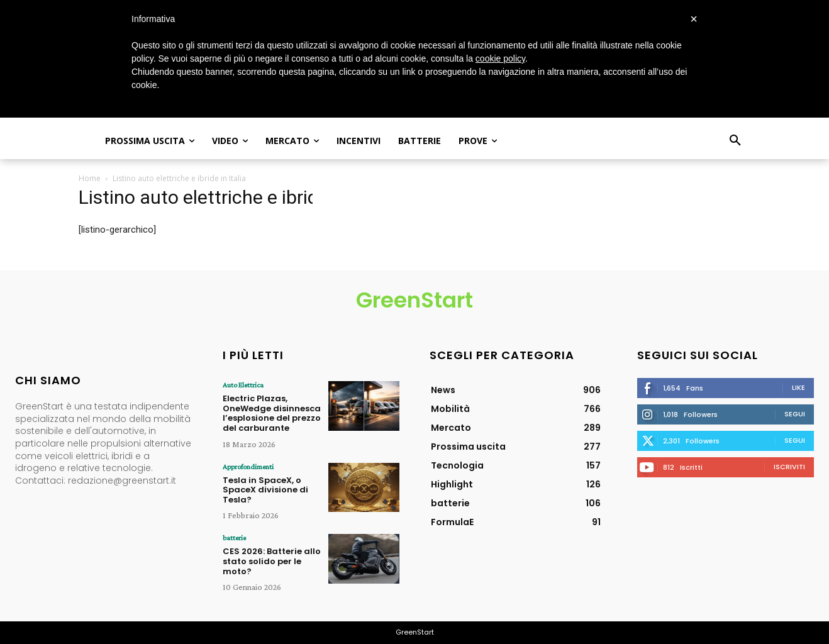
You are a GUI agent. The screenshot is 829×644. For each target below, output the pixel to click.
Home (90, 178)
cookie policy (500, 58)
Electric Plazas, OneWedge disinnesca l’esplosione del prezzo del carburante (272, 413)
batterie (234, 538)
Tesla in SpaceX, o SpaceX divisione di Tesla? (265, 490)
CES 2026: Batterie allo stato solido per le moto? (272, 561)
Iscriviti (789, 467)
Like (798, 387)
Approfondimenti (248, 467)
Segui (795, 414)
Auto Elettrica (243, 385)
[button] (735, 141)
